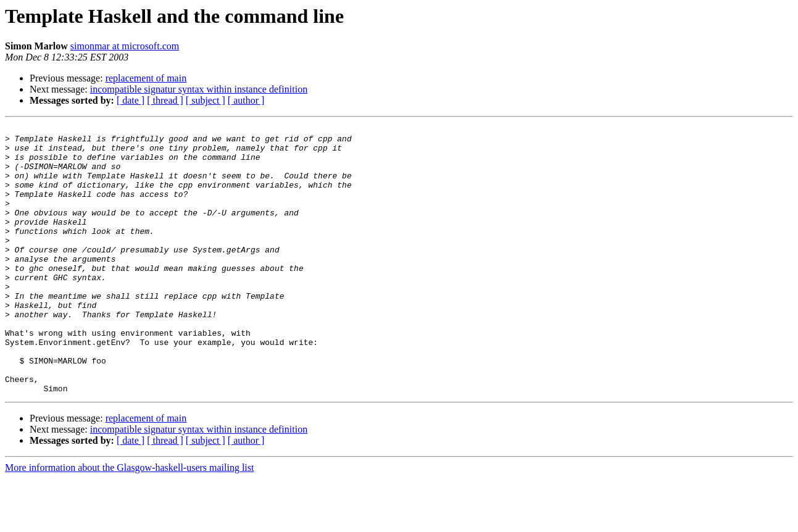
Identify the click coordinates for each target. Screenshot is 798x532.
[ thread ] (165, 100)
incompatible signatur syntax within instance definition (199, 89)
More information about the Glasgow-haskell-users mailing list (129, 521)
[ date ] (131, 100)
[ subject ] (206, 100)
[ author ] (246, 100)
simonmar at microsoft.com (125, 46)
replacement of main (146, 78)
